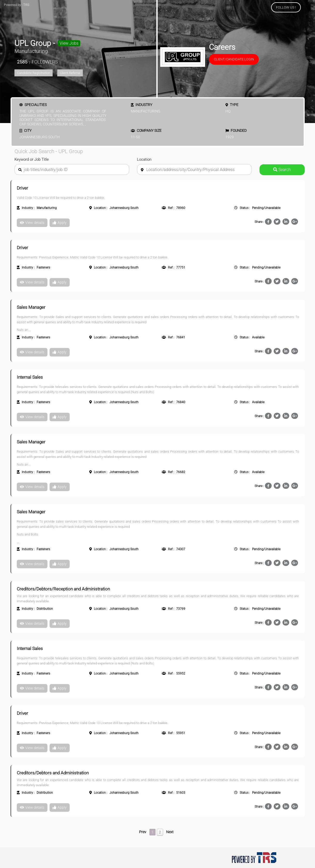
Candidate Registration (34, 73)
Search (282, 170)
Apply (60, 223)
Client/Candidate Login (234, 59)
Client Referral (70, 73)
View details (32, 223)
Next (170, 832)
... (85, 124)
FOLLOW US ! (286, 7)
